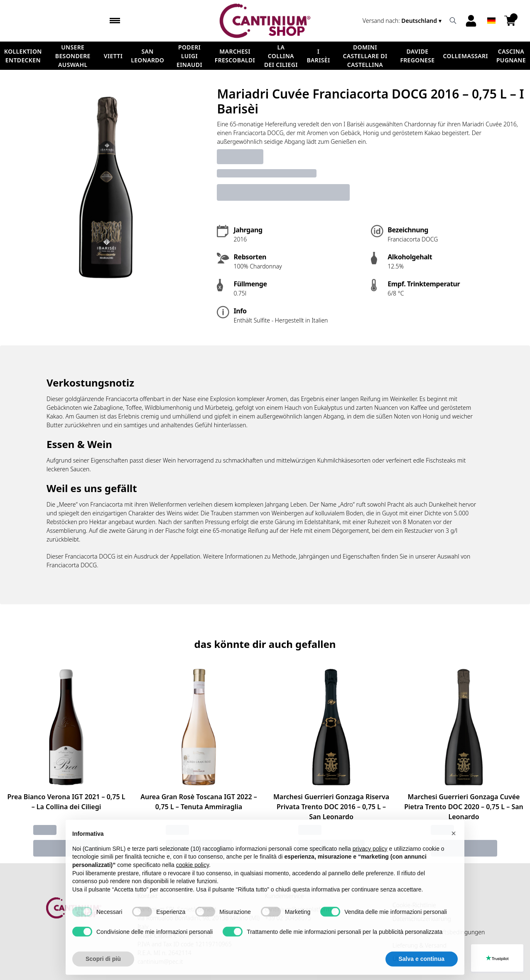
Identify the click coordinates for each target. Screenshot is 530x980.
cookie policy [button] (193, 880)
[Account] (471, 21)
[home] (265, 21)
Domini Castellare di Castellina (365, 56)
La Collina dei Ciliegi (281, 56)
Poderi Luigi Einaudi (189, 56)
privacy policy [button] (370, 864)
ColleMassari (466, 56)
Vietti (113, 56)
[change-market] (403, 21)
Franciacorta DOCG (72, 565)
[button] (454, 849)
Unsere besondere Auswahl (73, 56)
